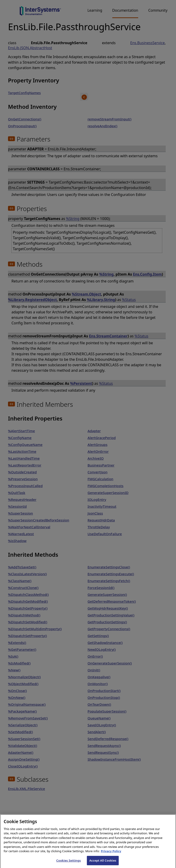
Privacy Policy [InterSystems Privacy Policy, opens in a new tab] (111, 854)
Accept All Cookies (103, 863)
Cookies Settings (69, 863)
